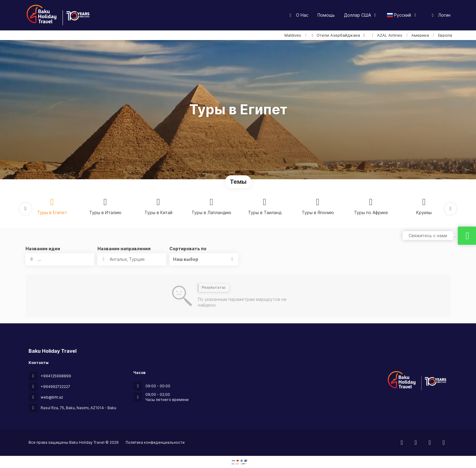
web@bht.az (52, 397)
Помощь (326, 15)
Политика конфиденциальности (155, 442)
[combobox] (132, 259)
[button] (25, 209)
